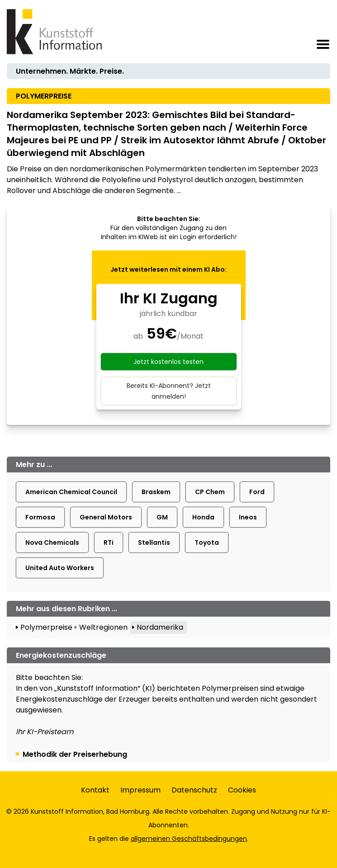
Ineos (248, 517)
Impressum (140, 790)
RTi (109, 542)
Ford (257, 492)
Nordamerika (160, 627)
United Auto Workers (60, 568)
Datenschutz (194, 790)
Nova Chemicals (52, 542)
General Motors (106, 517)
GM (162, 517)
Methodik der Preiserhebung (75, 754)
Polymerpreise (46, 627)
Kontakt (95, 790)
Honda (203, 517)
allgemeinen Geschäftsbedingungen (189, 839)
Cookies (242, 790)
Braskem (156, 492)
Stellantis (154, 542)
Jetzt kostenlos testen (168, 362)
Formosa (40, 517)
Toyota (207, 542)
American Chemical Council (71, 492)
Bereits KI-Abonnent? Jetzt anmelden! (169, 391)
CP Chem (210, 492)
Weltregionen (103, 627)
